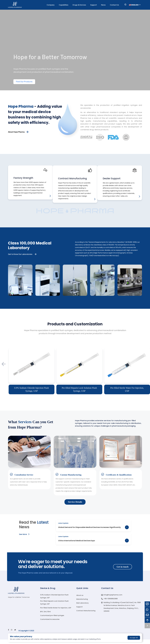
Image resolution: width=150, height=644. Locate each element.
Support (94, 5)
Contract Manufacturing (86, 615)
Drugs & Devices (79, 5)
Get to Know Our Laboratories (20, 257)
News (103, 5)
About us (80, 600)
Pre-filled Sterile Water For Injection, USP (56, 612)
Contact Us (114, 5)
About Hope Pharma (16, 132)
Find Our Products (24, 82)
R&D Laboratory (82, 607)
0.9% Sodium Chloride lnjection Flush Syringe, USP (54, 601)
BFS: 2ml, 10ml (45, 616)
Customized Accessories (50, 624)
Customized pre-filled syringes (52, 620)
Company (51, 5)
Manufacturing (82, 604)
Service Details (75, 505)
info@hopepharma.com (113, 599)
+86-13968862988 (111, 603)
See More (24, 538)
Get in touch (122, 571)
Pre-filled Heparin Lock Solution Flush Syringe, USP (54, 607)
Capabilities (64, 5)
